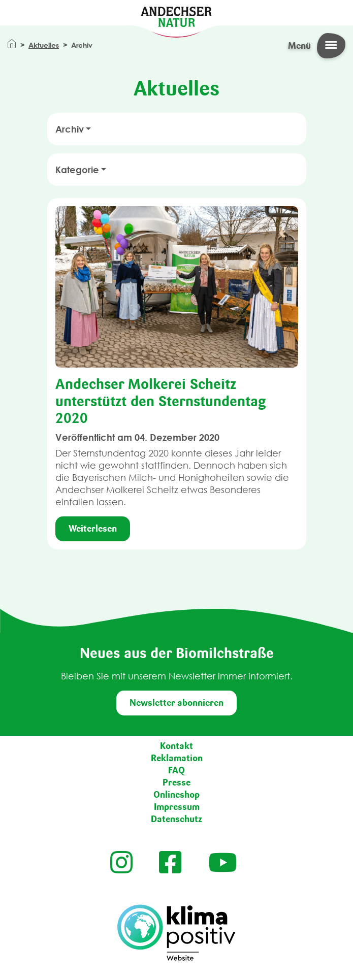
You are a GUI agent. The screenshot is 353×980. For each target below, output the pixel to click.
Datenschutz (176, 819)
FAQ (176, 770)
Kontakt (176, 746)
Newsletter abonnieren (176, 703)
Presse (176, 782)
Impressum (177, 807)
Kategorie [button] (77, 170)
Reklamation (177, 758)
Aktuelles (44, 45)
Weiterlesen (93, 529)
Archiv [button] (70, 129)
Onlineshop (176, 795)
